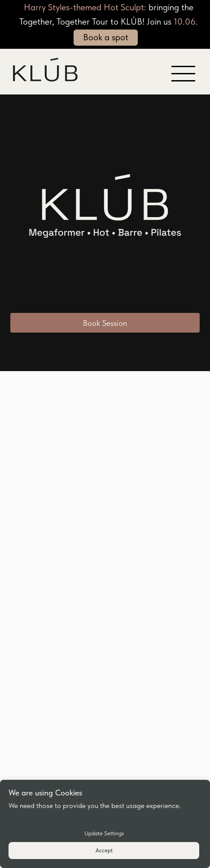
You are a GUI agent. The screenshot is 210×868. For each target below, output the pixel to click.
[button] (183, 66)
